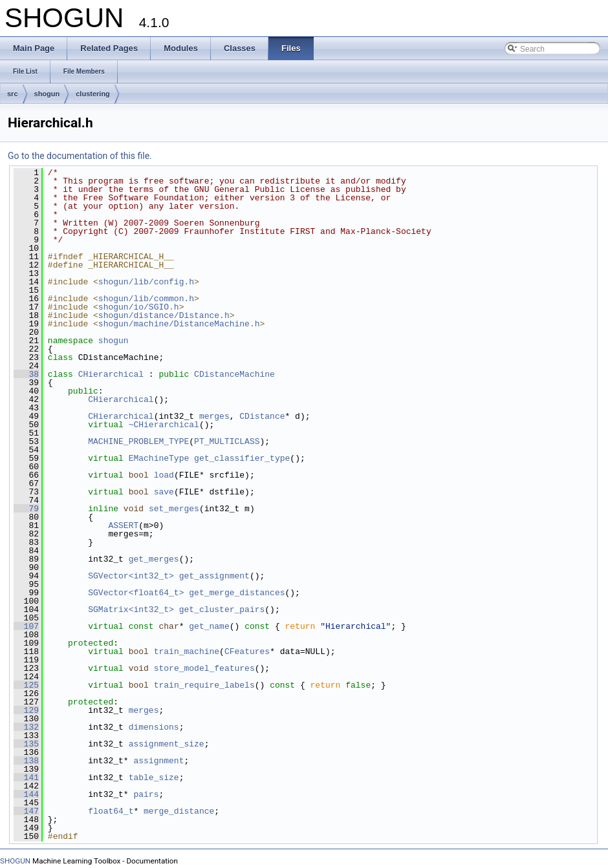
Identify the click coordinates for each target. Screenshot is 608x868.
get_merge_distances (237, 593)
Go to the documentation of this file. (80, 156)
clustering (93, 94)
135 (26, 744)
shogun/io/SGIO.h (139, 307)
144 (26, 794)
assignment (158, 761)
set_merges (174, 509)
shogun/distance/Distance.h (164, 315)
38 (26, 374)
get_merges (154, 559)
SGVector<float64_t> (136, 593)
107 (26, 626)
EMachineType (159, 458)
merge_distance (179, 811)
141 (26, 778)
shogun (47, 94)
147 (26, 811)
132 (26, 727)
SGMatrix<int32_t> (131, 609)
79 (26, 509)
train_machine (187, 651)
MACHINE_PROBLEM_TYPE (138, 441)
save (164, 492)
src (13, 94)
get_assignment (214, 576)
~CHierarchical (164, 425)
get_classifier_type (242, 458)
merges (214, 416)
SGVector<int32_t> (131, 576)
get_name (209, 626)
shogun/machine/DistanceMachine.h (179, 324)
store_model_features (204, 668)
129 (26, 710)
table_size (154, 778)
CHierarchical (111, 374)
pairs (146, 794)
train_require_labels (204, 685)
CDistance (262, 416)
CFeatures (247, 651)
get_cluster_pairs (222, 609)
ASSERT (123, 525)
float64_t (111, 811)
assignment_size (167, 744)
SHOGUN (15, 861)
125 (26, 685)
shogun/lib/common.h (146, 299)
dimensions (154, 727)
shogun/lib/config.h (146, 282)
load (164, 475)
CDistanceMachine (234, 374)
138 (26, 761)
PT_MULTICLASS (227, 441)
